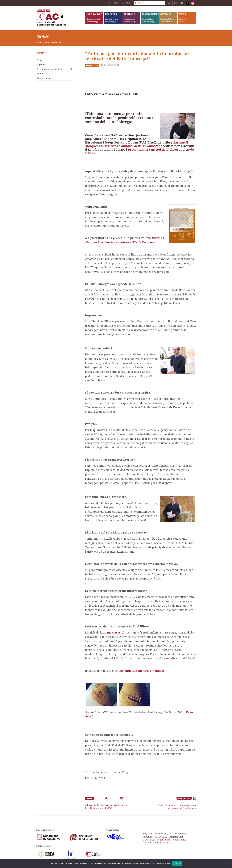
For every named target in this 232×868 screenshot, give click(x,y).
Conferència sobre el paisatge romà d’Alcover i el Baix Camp (177, 808)
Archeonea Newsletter (50, 70)
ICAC (58, 19)
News (40, 44)
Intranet (127, 3)
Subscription (44, 79)
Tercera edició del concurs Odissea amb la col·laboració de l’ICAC (107, 808)
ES (175, 3)
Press (40, 75)
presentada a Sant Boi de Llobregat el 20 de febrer (140, 152)
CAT (169, 3)
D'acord (177, 863)
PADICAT (167, 844)
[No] (228, 863)
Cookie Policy (179, 841)
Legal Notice (164, 841)
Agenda (41, 66)
